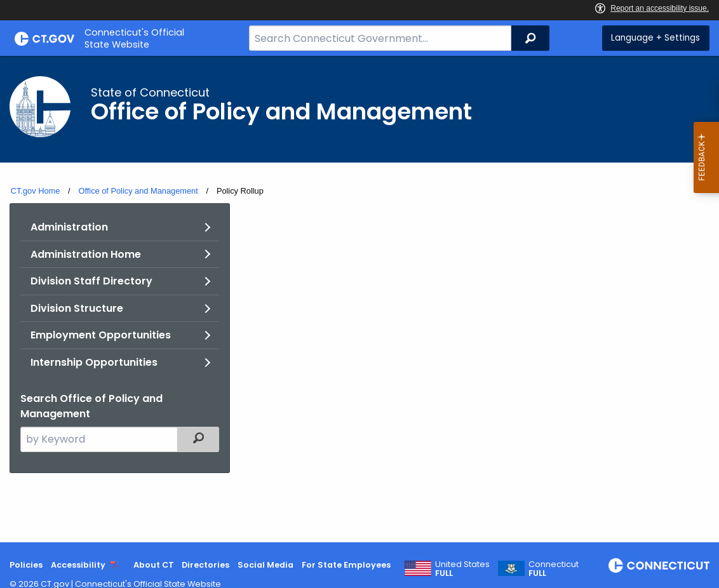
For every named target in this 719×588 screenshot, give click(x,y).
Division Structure (77, 308)
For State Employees (346, 565)
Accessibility (78, 565)
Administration (69, 227)
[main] (359, 299)
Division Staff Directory (91, 281)
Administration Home (86, 254)
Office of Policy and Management (138, 191)
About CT (154, 565)
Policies (26, 565)
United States (462, 569)
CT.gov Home (36, 191)
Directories (205, 565)
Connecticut (554, 569)
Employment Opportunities (101, 335)
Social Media (265, 565)
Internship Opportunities (94, 362)
